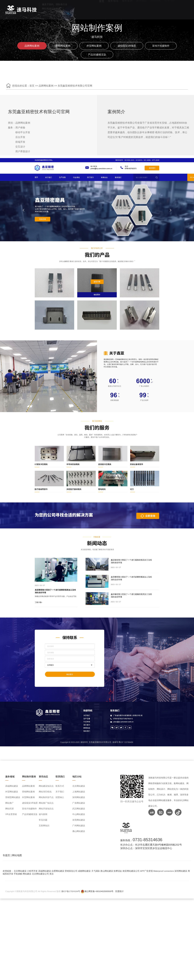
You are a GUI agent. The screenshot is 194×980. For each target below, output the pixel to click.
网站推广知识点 (46, 803)
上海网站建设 (79, 792)
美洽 (51, 874)
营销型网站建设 (13, 797)
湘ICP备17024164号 (71, 891)
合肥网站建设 (58, 871)
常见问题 (43, 820)
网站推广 (10, 803)
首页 (32, 86)
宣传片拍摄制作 (161, 46)
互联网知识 (44, 826)
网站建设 (27, 874)
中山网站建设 (79, 814)
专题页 (6, 855)
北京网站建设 (79, 786)
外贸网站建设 (12, 792)
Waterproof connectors (164, 871)
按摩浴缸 (118, 871)
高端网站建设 (12, 786)
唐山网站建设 (107, 871)
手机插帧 (18, 874)
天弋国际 (96, 871)
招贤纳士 (60, 797)
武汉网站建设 (79, 809)
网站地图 (17, 855)
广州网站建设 (79, 826)
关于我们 (60, 792)
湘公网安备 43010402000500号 (99, 891)
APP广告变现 (146, 871)
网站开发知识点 (46, 809)
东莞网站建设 (79, 820)
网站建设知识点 (46, 786)
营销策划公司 (71, 871)
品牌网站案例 (32, 46)
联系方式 (60, 786)
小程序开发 (32, 871)
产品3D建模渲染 (97, 55)
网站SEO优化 (45, 792)
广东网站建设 (79, 803)
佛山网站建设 (79, 831)
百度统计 (119, 891)
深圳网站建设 (79, 797)
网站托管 (10, 809)
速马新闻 (43, 814)
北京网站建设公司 (40, 874)
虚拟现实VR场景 (127, 46)
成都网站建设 (84, 871)
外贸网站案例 (94, 46)
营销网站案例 (63, 46)
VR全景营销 (11, 814)
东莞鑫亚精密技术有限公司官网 (75, 86)
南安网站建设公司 (131, 871)
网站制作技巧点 (46, 797)
